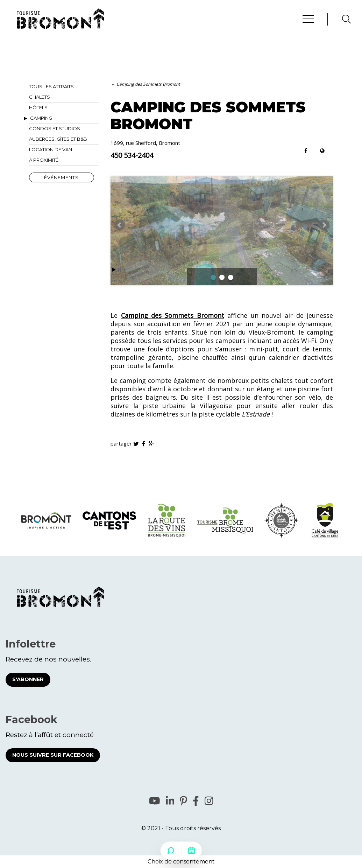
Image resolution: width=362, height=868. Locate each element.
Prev (120, 225)
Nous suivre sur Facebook (53, 755)
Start (114, 270)
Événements (61, 177)
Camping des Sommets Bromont (148, 84)
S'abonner (28, 679)
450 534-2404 (132, 155)
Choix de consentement (181, 862)
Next (324, 225)
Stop (119, 270)
